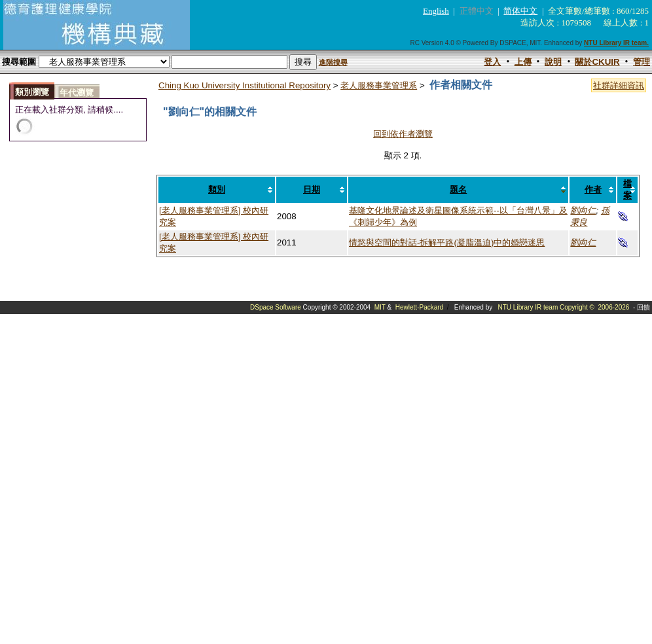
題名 (458, 189)
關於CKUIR (597, 62)
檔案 (627, 189)
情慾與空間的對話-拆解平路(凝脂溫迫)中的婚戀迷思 (447, 242)
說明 (553, 62)
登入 (492, 62)
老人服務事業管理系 (379, 85)
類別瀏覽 (32, 92)
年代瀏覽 (77, 93)
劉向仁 (583, 210)
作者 (593, 189)
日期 (312, 189)
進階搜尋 (333, 62)
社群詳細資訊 (619, 85)
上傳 (523, 62)
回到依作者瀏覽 (403, 134)
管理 (642, 62)
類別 (217, 189)
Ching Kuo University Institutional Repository (244, 85)
